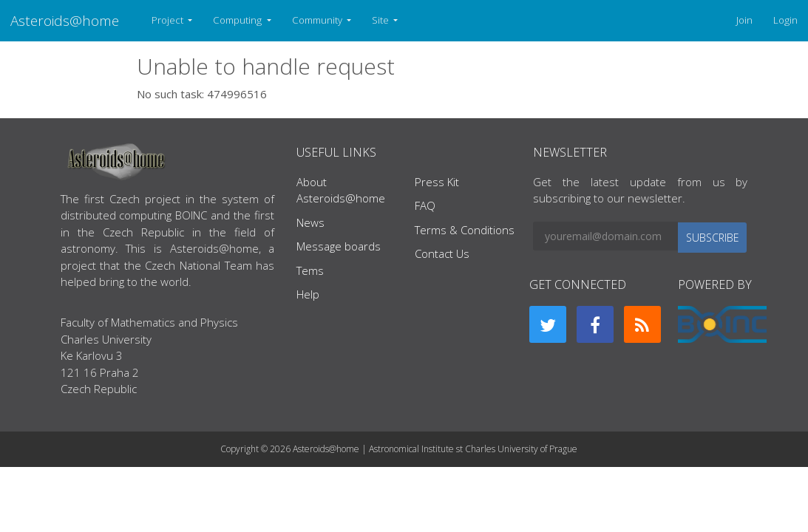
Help (308, 294)
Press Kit (437, 182)
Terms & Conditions (465, 230)
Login (785, 20)
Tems (310, 270)
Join (744, 20)
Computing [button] (238, 20)
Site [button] (381, 20)
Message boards (339, 246)
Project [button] (169, 20)
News (310, 222)
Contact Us (442, 253)
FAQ (425, 205)
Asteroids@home (65, 20)
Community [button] (318, 20)
